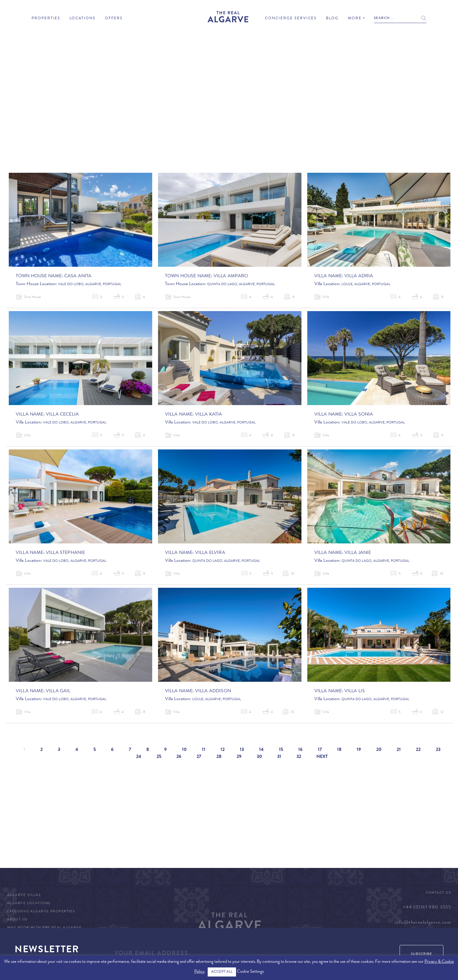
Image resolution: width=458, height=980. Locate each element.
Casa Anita (78, 276)
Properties (46, 19)
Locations (83, 19)
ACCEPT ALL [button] (222, 972)
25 (159, 757)
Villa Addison (213, 691)
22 (418, 750)
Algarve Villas (24, 895)
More (355, 19)
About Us (17, 920)
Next (322, 757)
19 (359, 750)
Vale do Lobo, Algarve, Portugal (90, 285)
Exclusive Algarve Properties (41, 912)
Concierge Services (291, 19)
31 (279, 757)
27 (199, 757)
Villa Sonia (359, 415)
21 (399, 750)
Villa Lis (355, 691)
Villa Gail (58, 691)
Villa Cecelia (62, 415)
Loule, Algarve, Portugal (366, 285)
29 (239, 757)
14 (261, 750)
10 (184, 750)
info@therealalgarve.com (423, 923)
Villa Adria (359, 276)
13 (242, 750)
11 (204, 750)
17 (320, 750)
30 (259, 757)
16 (300, 750)
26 (179, 757)
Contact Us (438, 893)
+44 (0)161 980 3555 (427, 908)
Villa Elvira (210, 553)
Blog (332, 19)
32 (299, 757)
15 (281, 750)
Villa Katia (209, 415)
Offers (114, 19)
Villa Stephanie (65, 553)
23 (438, 750)
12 (223, 750)
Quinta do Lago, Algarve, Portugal (241, 285)
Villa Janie (358, 553)
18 (339, 750)
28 (219, 757)
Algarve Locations (29, 904)
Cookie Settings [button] (250, 972)
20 (379, 750)
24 (139, 757)
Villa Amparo (231, 276)
